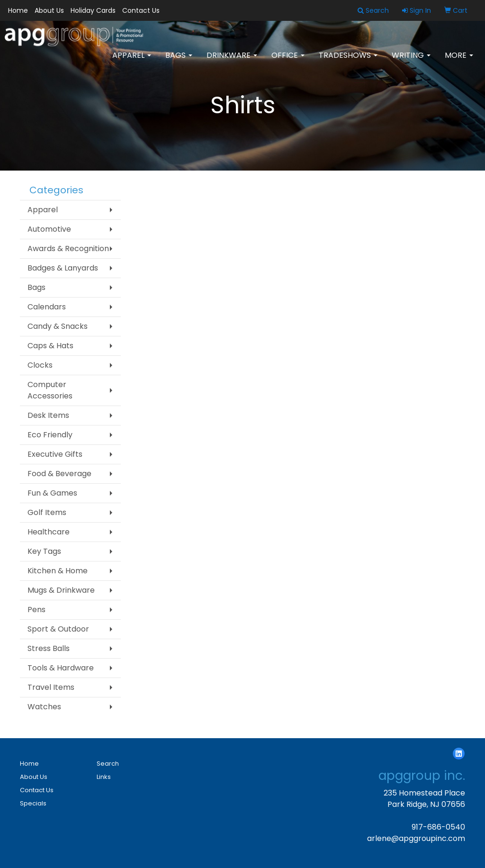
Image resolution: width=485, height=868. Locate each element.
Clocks (40, 365)
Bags (179, 61)
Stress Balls (49, 648)
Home (18, 10)
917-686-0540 (438, 827)
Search (108, 764)
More (459, 61)
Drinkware (232, 61)
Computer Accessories (50, 390)
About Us (49, 10)
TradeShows (348, 61)
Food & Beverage (59, 474)
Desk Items (48, 415)
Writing (411, 61)
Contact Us (141, 10)
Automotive (49, 229)
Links (104, 777)
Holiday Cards (93, 10)
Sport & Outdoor (58, 629)
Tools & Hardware (61, 668)
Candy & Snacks (58, 326)
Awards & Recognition (68, 249)
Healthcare (49, 532)
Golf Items (47, 512)
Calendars (47, 307)
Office (288, 61)
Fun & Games (52, 493)
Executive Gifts (55, 454)
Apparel (132, 61)
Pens (36, 610)
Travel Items (51, 687)
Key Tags (44, 551)
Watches (44, 707)
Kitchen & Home (58, 571)
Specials (33, 803)
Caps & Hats (50, 346)
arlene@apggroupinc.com (416, 838)
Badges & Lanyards (63, 268)
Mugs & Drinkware (61, 590)
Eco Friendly (50, 435)
